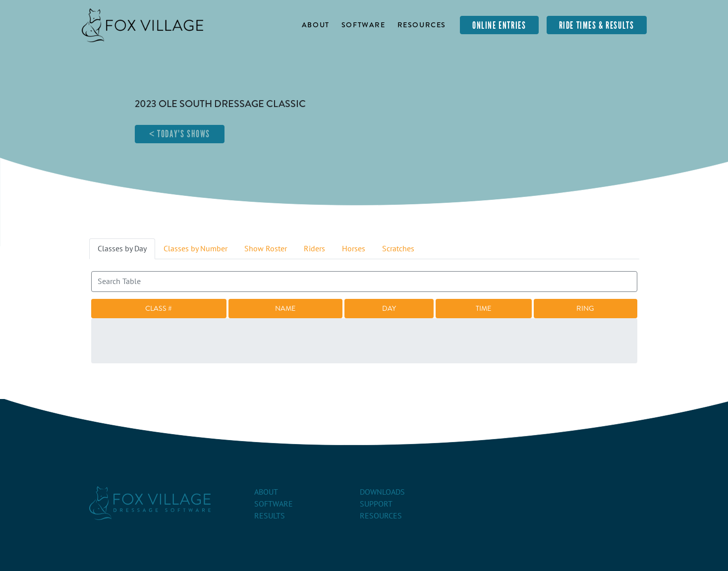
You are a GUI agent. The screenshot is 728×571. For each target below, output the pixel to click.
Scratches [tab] (398, 249)
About (316, 25)
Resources (422, 25)
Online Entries (499, 25)
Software (364, 25)
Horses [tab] (354, 249)
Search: (364, 277)
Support (376, 504)
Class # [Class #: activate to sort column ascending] (159, 308)
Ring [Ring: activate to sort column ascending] (585, 308)
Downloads (382, 492)
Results (270, 516)
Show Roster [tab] (266, 249)
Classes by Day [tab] (122, 249)
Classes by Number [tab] (196, 249)
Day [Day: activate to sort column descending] (389, 308)
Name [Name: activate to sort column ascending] (285, 308)
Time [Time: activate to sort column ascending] (484, 308)
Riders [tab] (314, 249)
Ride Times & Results (597, 25)
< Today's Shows (180, 134)
